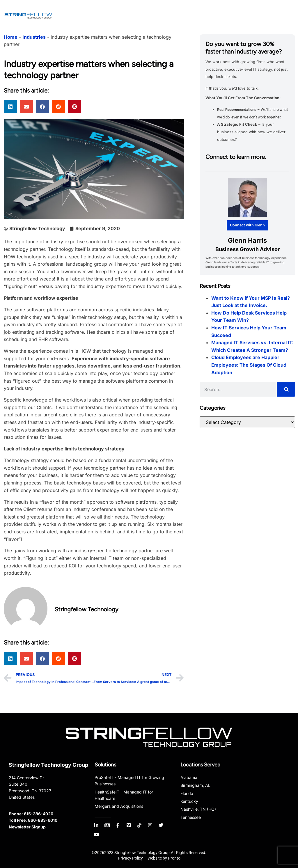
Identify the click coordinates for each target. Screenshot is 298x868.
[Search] (286, 389)
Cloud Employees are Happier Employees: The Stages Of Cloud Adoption (249, 365)
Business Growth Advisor (247, 249)
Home (11, 37)
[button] (10, 107)
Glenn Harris (247, 240)
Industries (34, 37)
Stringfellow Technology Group (48, 765)
